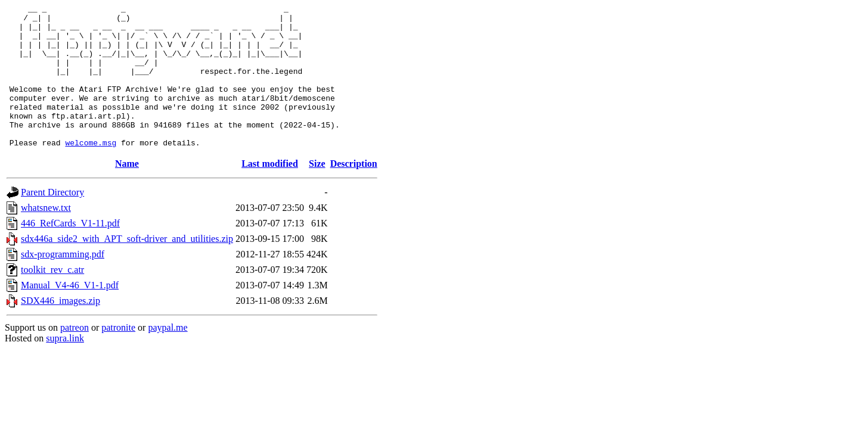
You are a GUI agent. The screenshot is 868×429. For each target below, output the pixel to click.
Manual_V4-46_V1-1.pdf (70, 314)
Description (354, 192)
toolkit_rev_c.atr (52, 298)
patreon (75, 356)
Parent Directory (52, 221)
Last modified (270, 192)
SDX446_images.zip (61, 329)
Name (127, 192)
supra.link (65, 367)
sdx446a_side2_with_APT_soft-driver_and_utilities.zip (127, 267)
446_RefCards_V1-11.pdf (70, 252)
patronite (118, 356)
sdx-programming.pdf (63, 283)
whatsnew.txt (46, 236)
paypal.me (168, 356)
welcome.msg (91, 171)
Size (317, 192)
